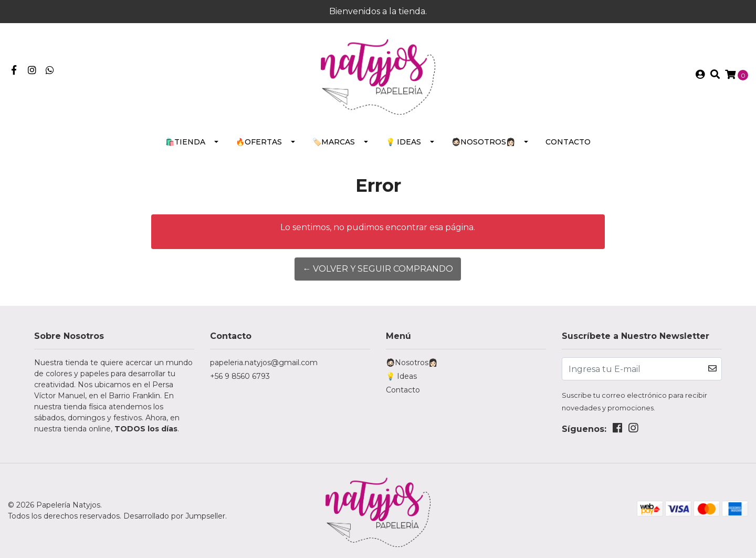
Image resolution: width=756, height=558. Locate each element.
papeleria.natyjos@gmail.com (264, 363)
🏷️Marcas (334, 142)
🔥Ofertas (259, 142)
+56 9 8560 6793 (240, 376)
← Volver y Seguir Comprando (378, 269)
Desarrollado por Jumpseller (174, 516)
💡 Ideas (403, 142)
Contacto (568, 142)
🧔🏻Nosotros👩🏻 (483, 142)
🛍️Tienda (185, 142)
